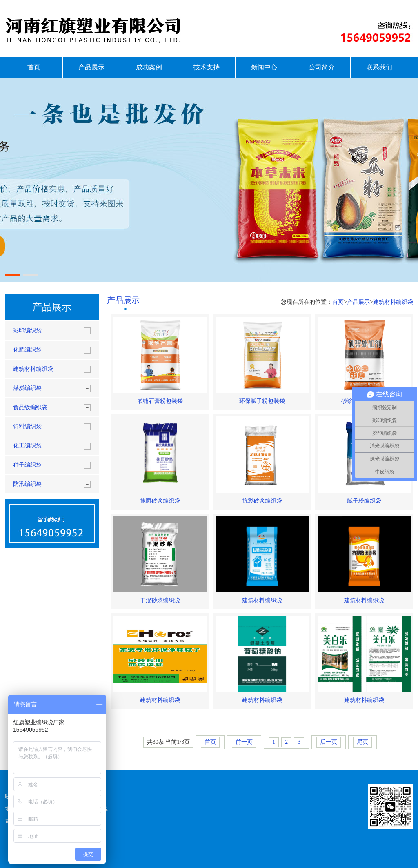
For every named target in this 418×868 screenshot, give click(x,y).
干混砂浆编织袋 (160, 600)
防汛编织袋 (27, 484)
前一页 (244, 742)
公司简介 (322, 67)
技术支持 (207, 67)
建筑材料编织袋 (33, 369)
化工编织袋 (27, 446)
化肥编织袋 (27, 350)
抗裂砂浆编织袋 (262, 501)
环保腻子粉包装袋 (262, 401)
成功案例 (149, 67)
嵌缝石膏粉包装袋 (160, 401)
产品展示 (91, 67)
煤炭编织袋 (27, 388)
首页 (34, 67)
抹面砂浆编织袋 (160, 501)
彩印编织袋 (27, 331)
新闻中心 (264, 67)
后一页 (329, 742)
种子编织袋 (27, 465)
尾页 (362, 742)
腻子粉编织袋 (364, 501)
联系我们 (379, 67)
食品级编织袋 (30, 407)
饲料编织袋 (27, 426)
